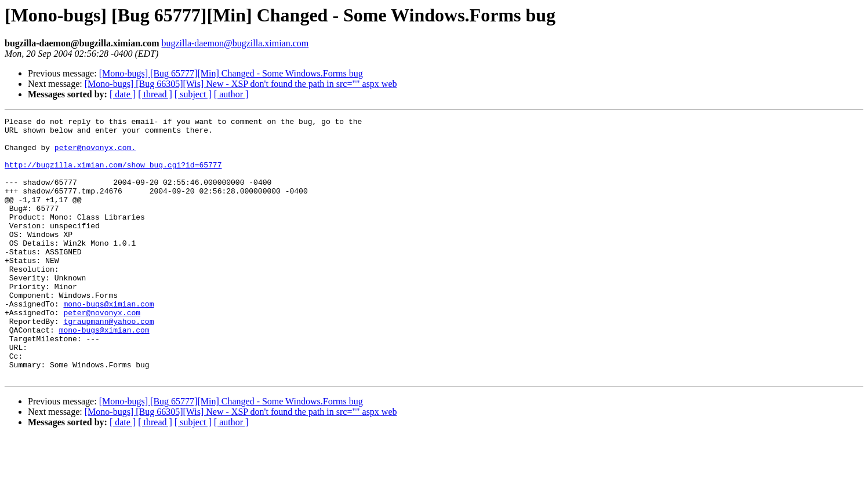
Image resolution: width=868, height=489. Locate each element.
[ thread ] (155, 94)
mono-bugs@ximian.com (108, 342)
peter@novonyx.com (102, 352)
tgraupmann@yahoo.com (108, 363)
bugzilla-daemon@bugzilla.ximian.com (235, 43)
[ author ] (231, 94)
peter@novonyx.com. (95, 154)
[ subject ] (193, 94)
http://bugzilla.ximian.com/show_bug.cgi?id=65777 (113, 175)
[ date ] (123, 94)
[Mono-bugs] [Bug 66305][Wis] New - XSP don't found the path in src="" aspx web (241, 84)
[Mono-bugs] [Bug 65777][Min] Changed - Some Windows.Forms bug (231, 73)
